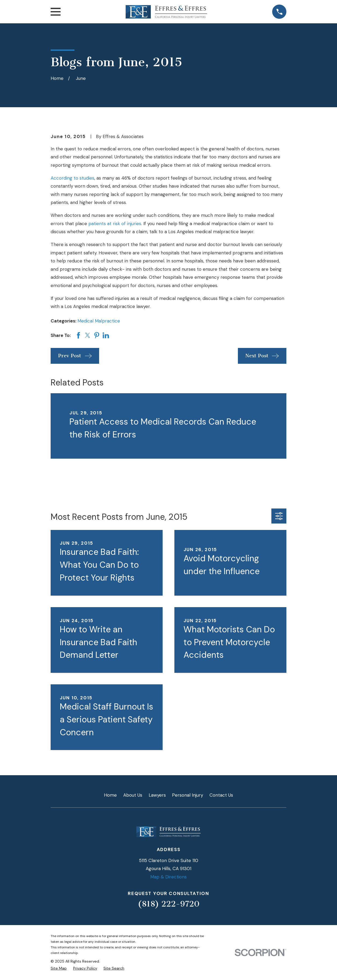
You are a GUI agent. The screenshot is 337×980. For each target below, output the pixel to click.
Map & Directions (168, 877)
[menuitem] (59, 968)
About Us (133, 795)
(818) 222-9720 (169, 904)
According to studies (72, 178)
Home (110, 795)
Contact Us (221, 795)
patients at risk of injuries (115, 224)
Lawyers (157, 795)
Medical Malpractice (99, 321)
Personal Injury (188, 795)
